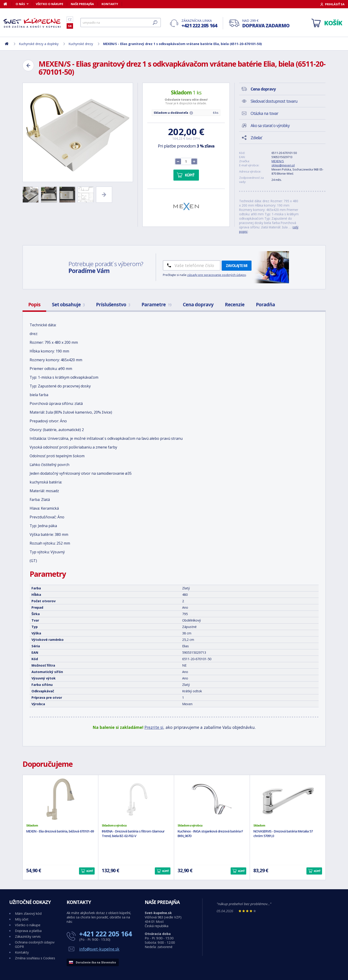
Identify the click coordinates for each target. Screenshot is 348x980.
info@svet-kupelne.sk (99, 949)
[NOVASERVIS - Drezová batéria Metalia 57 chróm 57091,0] (288, 799)
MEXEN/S (278, 161)
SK (70, 26)
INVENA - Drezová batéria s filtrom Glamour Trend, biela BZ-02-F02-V (133, 834)
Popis (34, 304)
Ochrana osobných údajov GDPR (35, 944)
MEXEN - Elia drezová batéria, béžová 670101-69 (60, 831)
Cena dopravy (198, 304)
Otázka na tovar (264, 113)
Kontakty (110, 4)
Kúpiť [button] (90, 871)
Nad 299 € (266, 24)
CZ (70, 19)
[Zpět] (28, 65)
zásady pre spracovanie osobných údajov (217, 275)
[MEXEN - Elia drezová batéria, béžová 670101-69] (61, 799)
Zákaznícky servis (28, 936)
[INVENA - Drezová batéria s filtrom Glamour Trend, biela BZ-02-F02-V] (136, 799)
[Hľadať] (121, 23)
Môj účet (22, 919)
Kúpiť (190, 175)
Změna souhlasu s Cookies (35, 958)
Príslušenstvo (113, 304)
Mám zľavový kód (28, 913)
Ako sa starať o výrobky (270, 125)
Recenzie (235, 304)
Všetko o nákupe (50, 4)
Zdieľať (256, 138)
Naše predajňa (82, 4)
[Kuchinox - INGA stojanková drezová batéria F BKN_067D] (212, 799)
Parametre (156, 304)
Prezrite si (154, 727)
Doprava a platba (28, 931)
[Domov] (8, 4)
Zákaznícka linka (199, 24)
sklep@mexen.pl (283, 165)
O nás (20, 4)
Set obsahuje (68, 304)
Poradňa (265, 304)
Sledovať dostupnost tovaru (274, 101)
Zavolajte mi (237, 266)
